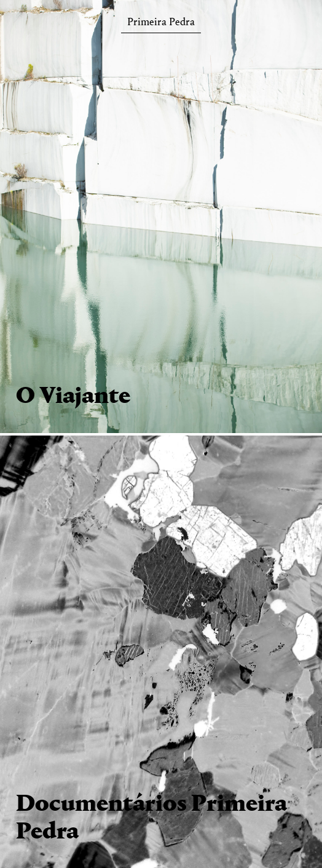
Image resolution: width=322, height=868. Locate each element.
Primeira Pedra (161, 24)
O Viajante (73, 397)
